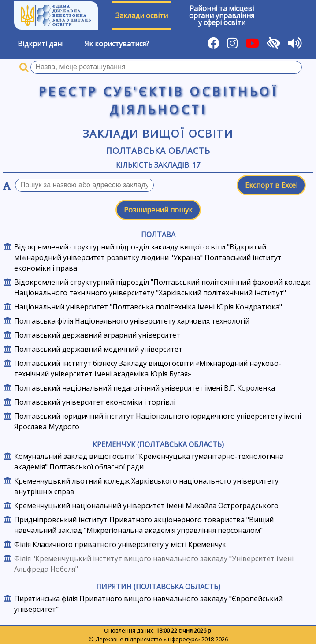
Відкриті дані (41, 44)
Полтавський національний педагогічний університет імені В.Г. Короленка (145, 388)
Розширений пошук (158, 210)
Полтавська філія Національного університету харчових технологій (132, 321)
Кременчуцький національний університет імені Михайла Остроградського (146, 506)
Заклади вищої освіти (158, 133)
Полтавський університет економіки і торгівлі (95, 402)
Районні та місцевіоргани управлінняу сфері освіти (222, 15)
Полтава (158, 235)
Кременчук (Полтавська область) (158, 444)
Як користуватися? (117, 44)
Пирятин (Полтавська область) (158, 587)
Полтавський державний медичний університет (98, 349)
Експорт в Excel (271, 185)
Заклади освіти (142, 15)
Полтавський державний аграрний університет (97, 335)
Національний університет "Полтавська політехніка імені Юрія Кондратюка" (148, 307)
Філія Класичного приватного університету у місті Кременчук (120, 544)
